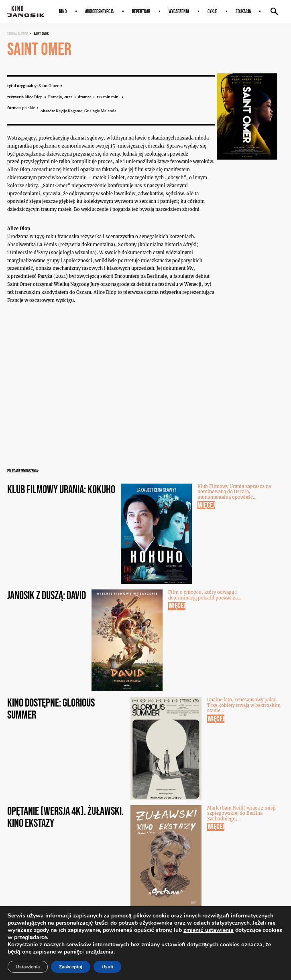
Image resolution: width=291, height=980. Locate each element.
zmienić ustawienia (209, 930)
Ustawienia (28, 967)
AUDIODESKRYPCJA (99, 11)
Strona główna (18, 33)
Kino (63, 11)
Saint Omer (41, 33)
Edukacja (243, 11)
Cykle (212, 11)
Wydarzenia (179, 11)
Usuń (107, 967)
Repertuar (141, 11)
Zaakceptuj (71, 967)
